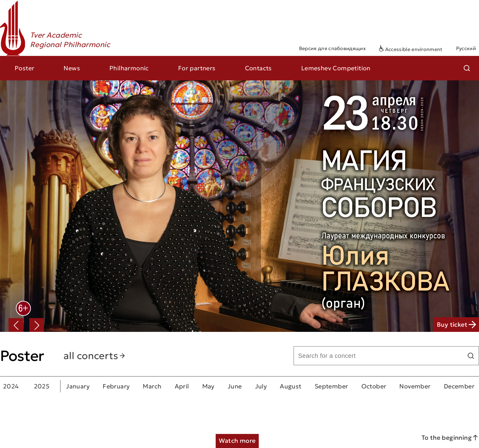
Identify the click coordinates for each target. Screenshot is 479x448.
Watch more (237, 441)
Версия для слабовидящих (332, 48)
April (182, 386)
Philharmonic (129, 68)
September (331, 386)
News (72, 68)
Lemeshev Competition (336, 68)
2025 (42, 386)
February (116, 386)
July (261, 386)
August (291, 386)
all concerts (95, 356)
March (152, 386)
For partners (197, 68)
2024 (11, 386)
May (208, 386)
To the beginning (450, 438)
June (235, 386)
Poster (24, 68)
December (459, 386)
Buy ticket (456, 325)
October (374, 386)
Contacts (258, 68)
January (78, 386)
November (415, 386)
